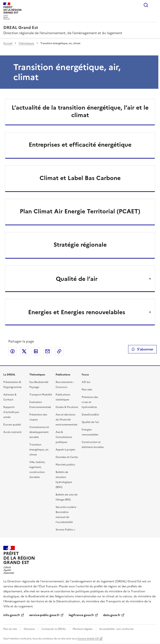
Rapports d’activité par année (11, 412)
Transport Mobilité (41, 395)
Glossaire (29, 629)
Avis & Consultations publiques (64, 437)
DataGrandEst (90, 415)
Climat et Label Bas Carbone (80, 178)
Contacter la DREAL (54, 629)
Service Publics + (66, 530)
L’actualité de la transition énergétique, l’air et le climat (80, 111)
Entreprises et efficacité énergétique (80, 145)
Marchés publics (65, 465)
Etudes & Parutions (67, 407)
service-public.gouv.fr (44, 615)
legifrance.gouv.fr (81, 615)
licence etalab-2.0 (88, 639)
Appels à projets (65, 450)
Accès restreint (12, 432)
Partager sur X (24, 351)
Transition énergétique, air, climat (39, 450)
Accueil (8, 43)
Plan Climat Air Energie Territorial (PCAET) (80, 211)
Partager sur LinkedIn (36, 351)
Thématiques (26, 43)
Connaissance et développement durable (39, 432)
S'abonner (142, 349)
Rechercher (146, 5)
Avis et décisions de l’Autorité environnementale (66, 420)
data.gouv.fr (112, 615)
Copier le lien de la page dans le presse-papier (59, 351)
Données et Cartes (67, 457)
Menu (154, 5)
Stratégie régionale (80, 245)
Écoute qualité (12, 425)
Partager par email (47, 351)
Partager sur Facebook (12, 351)
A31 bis (86, 382)
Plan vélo (87, 390)
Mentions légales (83, 629)
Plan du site (10, 629)
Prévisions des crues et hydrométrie (90, 402)
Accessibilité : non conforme (116, 629)
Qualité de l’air (90, 422)
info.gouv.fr (12, 615)
